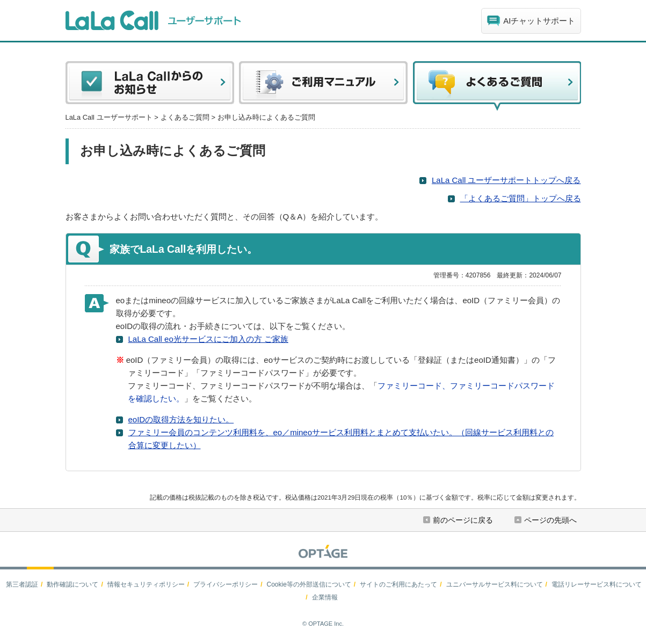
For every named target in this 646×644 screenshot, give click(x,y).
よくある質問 (497, 86)
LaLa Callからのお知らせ (150, 86)
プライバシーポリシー (226, 584)
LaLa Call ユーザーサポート (109, 117)
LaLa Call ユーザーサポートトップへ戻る (506, 180)
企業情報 (325, 597)
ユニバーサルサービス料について (495, 584)
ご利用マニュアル (323, 86)
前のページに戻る (463, 520)
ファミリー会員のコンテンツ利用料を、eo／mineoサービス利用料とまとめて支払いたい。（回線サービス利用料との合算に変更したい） (341, 439)
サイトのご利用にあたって (398, 584)
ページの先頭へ (550, 520)
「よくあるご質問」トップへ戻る (521, 198)
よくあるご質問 (185, 117)
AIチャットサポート (539, 21)
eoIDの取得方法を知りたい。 (181, 419)
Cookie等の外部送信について (309, 584)
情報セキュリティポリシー (146, 584)
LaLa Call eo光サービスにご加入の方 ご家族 (208, 339)
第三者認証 (22, 584)
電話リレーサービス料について (597, 584)
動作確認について (72, 584)
